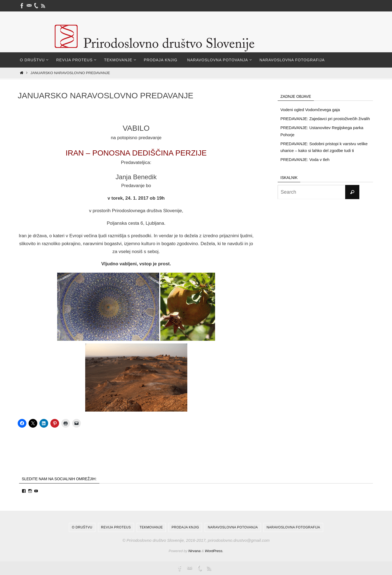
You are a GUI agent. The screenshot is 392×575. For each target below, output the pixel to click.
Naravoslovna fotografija (293, 527)
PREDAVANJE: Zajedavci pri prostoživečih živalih (325, 119)
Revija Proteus (116, 527)
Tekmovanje (151, 527)
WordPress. (214, 551)
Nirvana (195, 551)
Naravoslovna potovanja (233, 527)
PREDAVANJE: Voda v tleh (305, 159)
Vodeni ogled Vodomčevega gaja (310, 110)
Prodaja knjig (185, 527)
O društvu (82, 527)
